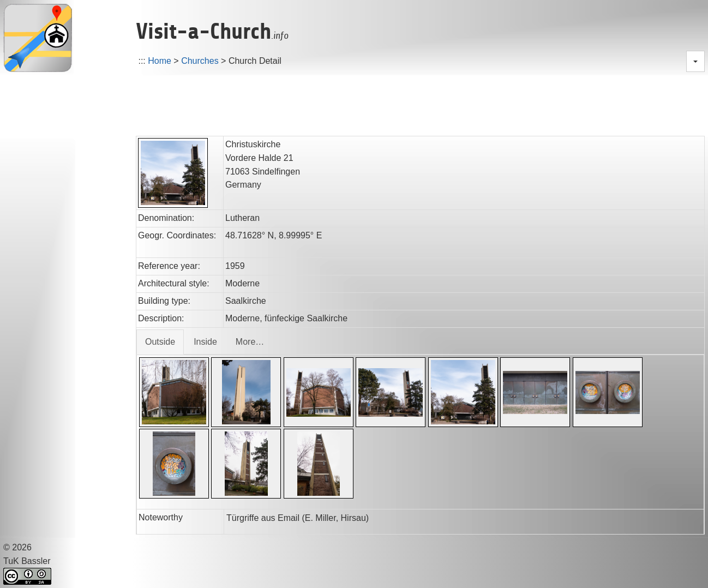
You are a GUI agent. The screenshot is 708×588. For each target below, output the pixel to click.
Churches (200, 61)
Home (160, 61)
